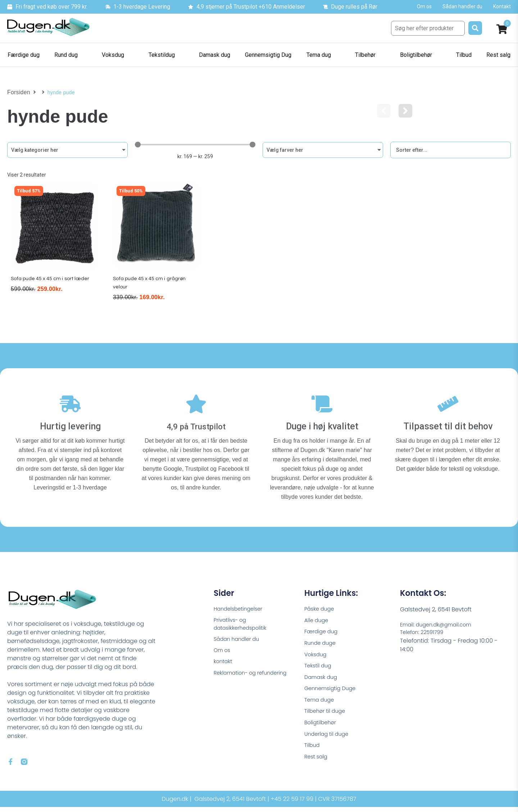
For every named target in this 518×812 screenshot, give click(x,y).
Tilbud (313, 753)
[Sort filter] (451, 150)
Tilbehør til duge (327, 717)
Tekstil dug (319, 668)
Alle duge (318, 619)
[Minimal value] (195, 145)
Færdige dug (323, 631)
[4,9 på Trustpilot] (196, 404)
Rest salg (317, 765)
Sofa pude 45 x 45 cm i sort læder (53, 286)
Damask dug (322, 680)
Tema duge (321, 704)
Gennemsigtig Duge (333, 692)
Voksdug (317, 655)
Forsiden (17, 92)
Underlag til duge (329, 741)
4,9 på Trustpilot (196, 423)
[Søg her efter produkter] (428, 28)
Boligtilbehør (322, 729)
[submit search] (475, 28)
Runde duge (322, 643)
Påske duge (321, 606)
